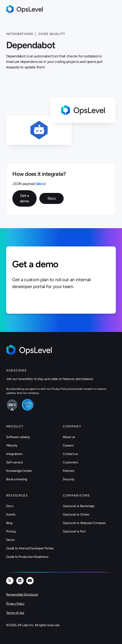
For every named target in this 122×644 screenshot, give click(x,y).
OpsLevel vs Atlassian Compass (84, 523)
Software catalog (18, 437)
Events (11, 514)
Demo (10, 540)
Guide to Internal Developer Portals (30, 548)
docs (41, 184)
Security (68, 479)
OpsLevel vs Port (74, 531)
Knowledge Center (19, 471)
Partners (68, 471)
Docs (52, 198)
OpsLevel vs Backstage (79, 506)
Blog (9, 523)
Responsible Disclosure (22, 595)
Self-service (15, 462)
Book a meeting (17, 479)
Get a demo (24, 198)
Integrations (14, 454)
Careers (68, 445)
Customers (70, 462)
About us (69, 437)
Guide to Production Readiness (27, 557)
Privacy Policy (15, 604)
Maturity (12, 445)
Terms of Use (15, 613)
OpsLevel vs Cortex (76, 514)
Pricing (11, 531)
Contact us (70, 454)
